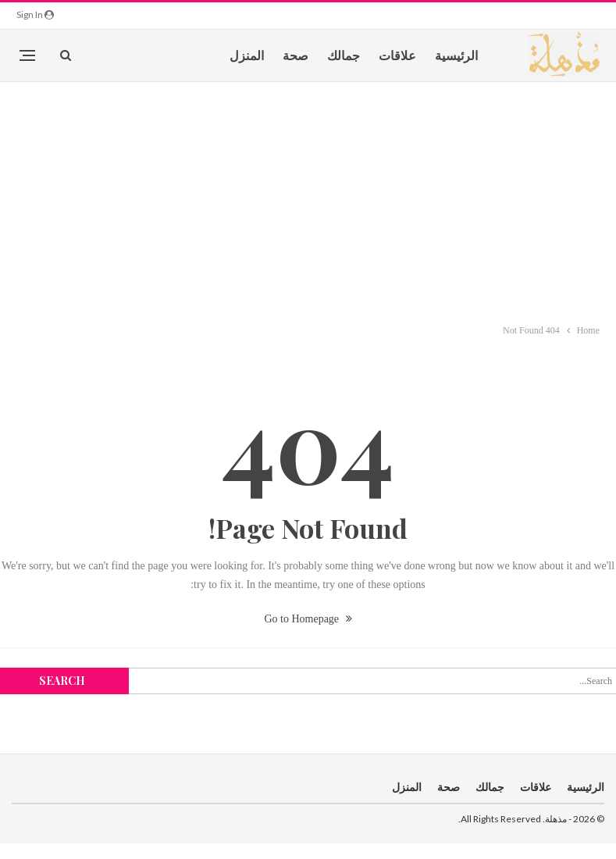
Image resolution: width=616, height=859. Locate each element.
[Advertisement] (308, 199)
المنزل (247, 55)
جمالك (344, 55)
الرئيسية (456, 55)
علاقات (397, 55)
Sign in (35, 14)
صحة (296, 55)
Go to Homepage (308, 619)
